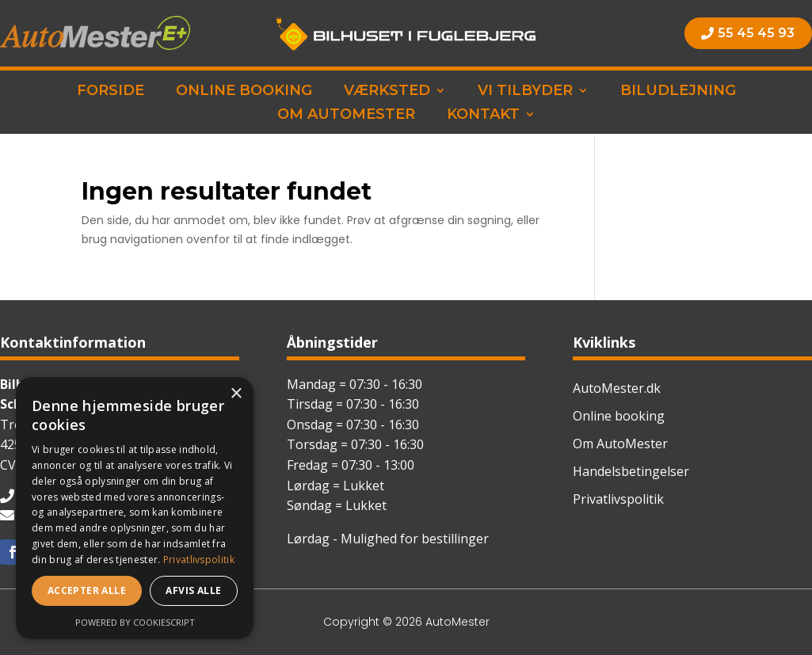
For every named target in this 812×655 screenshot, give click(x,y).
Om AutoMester (346, 116)
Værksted (387, 92)
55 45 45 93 (756, 33)
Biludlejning (678, 92)
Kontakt (483, 116)
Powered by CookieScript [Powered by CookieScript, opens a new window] (135, 622)
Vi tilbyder (525, 92)
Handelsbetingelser (631, 471)
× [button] (236, 394)
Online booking (244, 92)
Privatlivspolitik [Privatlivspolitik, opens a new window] (199, 560)
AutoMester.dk (617, 388)
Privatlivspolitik (618, 499)
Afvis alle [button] (193, 590)
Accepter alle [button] (87, 590)
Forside (111, 92)
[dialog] (135, 508)
